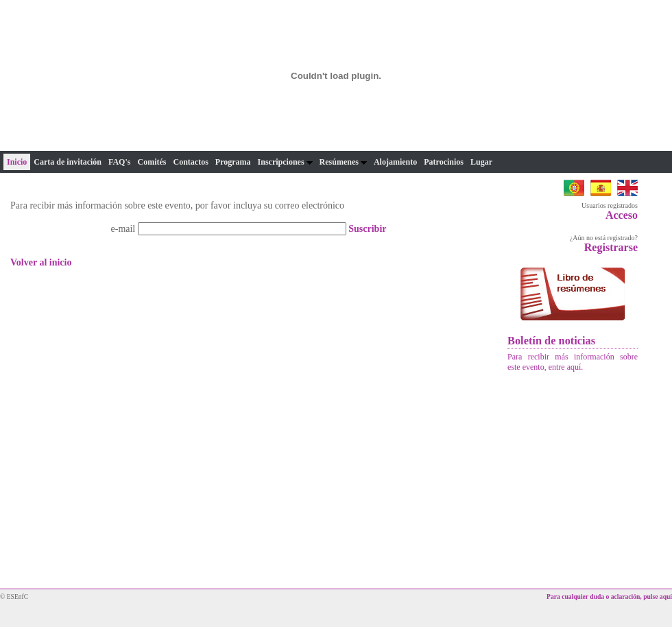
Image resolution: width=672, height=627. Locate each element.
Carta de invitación (68, 162)
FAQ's (119, 162)
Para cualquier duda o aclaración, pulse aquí (609, 596)
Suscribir (367, 229)
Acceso (622, 215)
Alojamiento (395, 162)
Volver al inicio (41, 262)
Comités (152, 162)
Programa (233, 162)
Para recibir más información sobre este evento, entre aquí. (573, 362)
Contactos (190, 162)
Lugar (481, 162)
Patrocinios (444, 162)
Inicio (17, 162)
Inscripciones (285, 162)
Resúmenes (343, 162)
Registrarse (611, 247)
